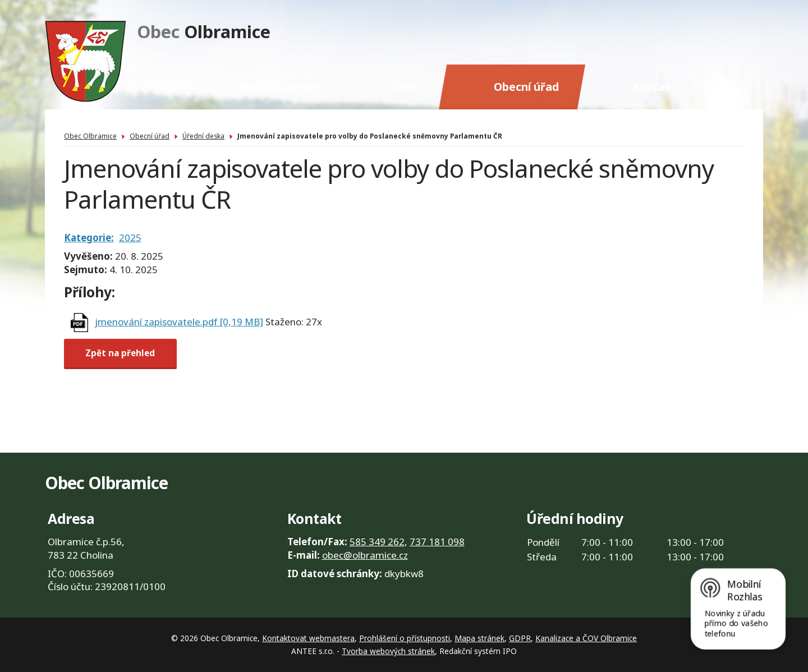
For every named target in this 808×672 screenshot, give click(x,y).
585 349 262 (377, 542)
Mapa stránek (479, 638)
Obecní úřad (526, 87)
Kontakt (655, 87)
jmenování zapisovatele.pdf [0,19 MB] (179, 322)
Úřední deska (203, 136)
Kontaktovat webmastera (308, 638)
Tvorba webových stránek (388, 651)
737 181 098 (437, 542)
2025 (130, 238)
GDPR (520, 638)
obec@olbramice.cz (365, 555)
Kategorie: (89, 238)
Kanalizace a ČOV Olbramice (586, 638)
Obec (407, 87)
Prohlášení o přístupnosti (405, 638)
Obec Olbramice (277, 87)
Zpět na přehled (120, 353)
